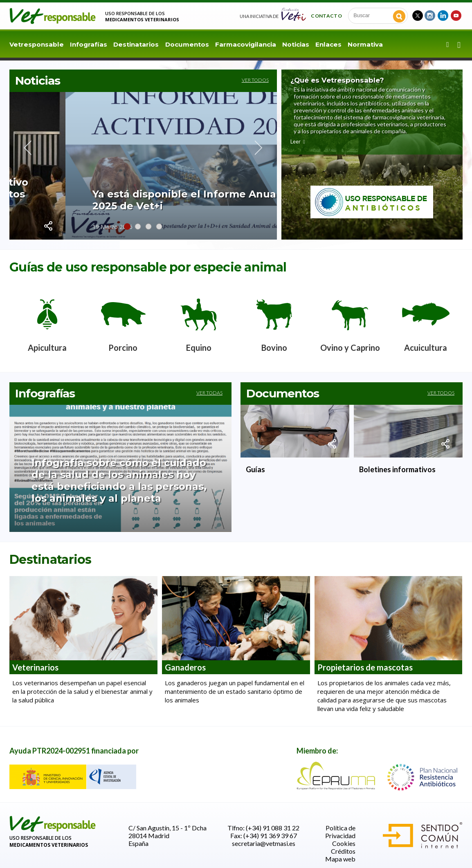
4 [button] (159, 227)
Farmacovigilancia (246, 44)
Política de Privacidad (340, 832)
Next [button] (258, 148)
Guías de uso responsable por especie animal (148, 267)
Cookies (344, 843)
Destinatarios (136, 44)
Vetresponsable (37, 44)
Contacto (326, 16)
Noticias (296, 44)
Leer (298, 141)
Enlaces (328, 44)
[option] (47, 321)
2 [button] (138, 227)
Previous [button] (27, 148)
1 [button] (127, 227)
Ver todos (255, 80)
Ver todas (209, 393)
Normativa (365, 44)
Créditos (343, 851)
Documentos (187, 44)
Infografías (89, 44)
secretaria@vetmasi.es (264, 843)
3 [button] (148, 227)
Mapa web (340, 859)
